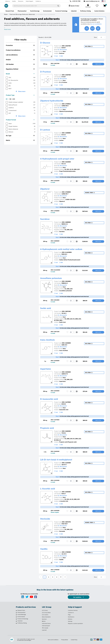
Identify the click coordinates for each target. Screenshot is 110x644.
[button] (77, 64)
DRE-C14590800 (66, 133)
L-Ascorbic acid (48, 489)
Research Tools (21, 610)
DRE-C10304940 (66, 372)
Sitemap (70, 621)
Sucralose (45, 219)
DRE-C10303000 (66, 492)
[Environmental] (16, 617)
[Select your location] (104, 1)
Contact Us (71, 613)
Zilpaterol (45, 189)
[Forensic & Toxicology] (16, 619)
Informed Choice (46, 623)
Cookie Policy (74, 640)
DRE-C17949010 (66, 104)
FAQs (69, 615)
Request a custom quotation (75, 623)
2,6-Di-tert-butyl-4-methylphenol (56, 460)
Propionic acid (47, 428)
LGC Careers (45, 615)
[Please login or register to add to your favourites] (67, 64)
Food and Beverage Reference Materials (22, 14)
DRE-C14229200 (66, 162)
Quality (14, 1)
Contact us (38, 1)
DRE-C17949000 (66, 192)
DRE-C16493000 (66, 431)
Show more (22, 91)
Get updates (77, 597)
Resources (21, 1)
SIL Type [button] (20, 136)
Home (6, 14)
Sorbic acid (46, 308)
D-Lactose (45, 130)
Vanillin (44, 549)
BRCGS (44, 621)
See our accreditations (96, 24)
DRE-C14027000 (66, 46)
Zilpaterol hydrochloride (52, 101)
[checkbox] (7, 78)
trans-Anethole (47, 340)
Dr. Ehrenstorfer (62, 50)
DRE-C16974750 (66, 522)
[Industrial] (16, 621)
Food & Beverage (22, 615)
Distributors (71, 617)
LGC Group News (46, 613)
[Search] (58, 6)
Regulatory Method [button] (20, 69)
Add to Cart (98, 64)
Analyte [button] (20, 60)
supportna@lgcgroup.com (93, 1)
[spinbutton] (74, 64)
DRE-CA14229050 (67, 252)
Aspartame (46, 369)
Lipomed (44, 630)
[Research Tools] (16, 611)
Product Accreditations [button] (20, 50)
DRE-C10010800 (66, 281)
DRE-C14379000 (66, 402)
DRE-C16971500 (66, 311)
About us (8, 1)
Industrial (20, 621)
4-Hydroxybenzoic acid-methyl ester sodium (61, 249)
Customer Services (73, 610)
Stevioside (45, 519)
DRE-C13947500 (66, 75)
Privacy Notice (65, 640)
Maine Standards (46, 617)
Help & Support (29, 1)
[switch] (10, 99)
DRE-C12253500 (66, 463)
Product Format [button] (20, 120)
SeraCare (44, 619)
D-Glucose (45, 43)
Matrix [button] (20, 140)
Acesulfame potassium (51, 278)
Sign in (58, 60)
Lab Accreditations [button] (20, 55)
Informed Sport (46, 626)
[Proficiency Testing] (16, 623)
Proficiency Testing (22, 623)
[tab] (21, 45)
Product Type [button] (20, 95)
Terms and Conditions (53, 640)
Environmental (21, 617)
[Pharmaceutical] (16, 613)
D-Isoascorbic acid (49, 399)
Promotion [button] (20, 45)
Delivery (70, 619)
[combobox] (36, 6)
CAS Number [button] (20, 64)
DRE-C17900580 (66, 552)
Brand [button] (20, 74)
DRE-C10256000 (66, 343)
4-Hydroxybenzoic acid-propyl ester (57, 159)
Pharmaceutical (21, 612)
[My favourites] (97, 6)
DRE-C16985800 (66, 222)
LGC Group (45, 610)
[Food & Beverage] (16, 615)
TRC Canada (45, 628)
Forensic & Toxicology (23, 619)
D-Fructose (46, 72)
